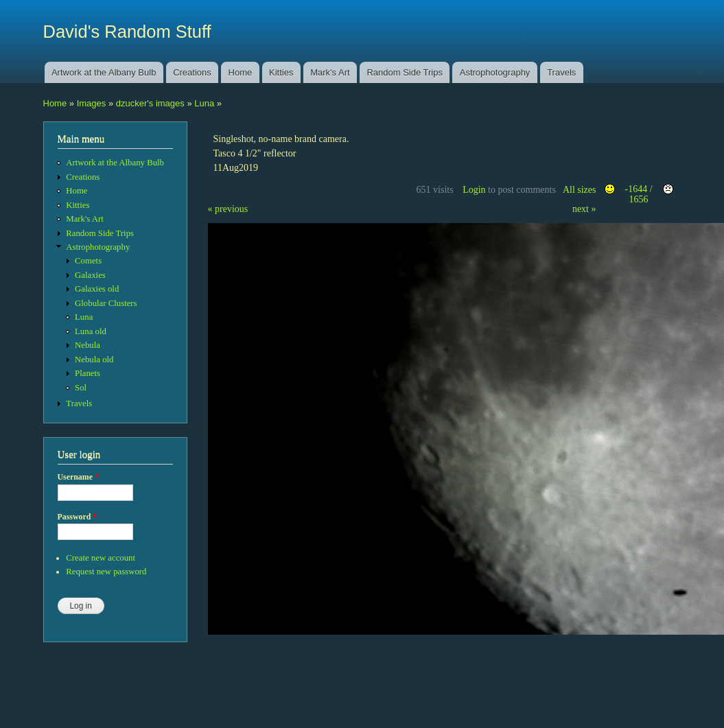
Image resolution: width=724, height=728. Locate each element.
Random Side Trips (405, 72)
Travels (561, 72)
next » (584, 209)
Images (92, 103)
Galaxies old (97, 289)
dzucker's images (150, 103)
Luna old (91, 331)
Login (474, 190)
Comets (88, 261)
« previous (228, 209)
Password (78, 517)
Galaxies (90, 275)
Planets (87, 373)
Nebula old (94, 360)
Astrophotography (495, 72)
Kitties (281, 72)
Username (78, 477)
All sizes (580, 190)
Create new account (101, 558)
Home (241, 72)
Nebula (87, 345)
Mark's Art (330, 72)
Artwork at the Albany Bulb (104, 72)
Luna (204, 103)
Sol (81, 388)
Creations (192, 72)
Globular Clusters (106, 303)
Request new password (106, 572)
